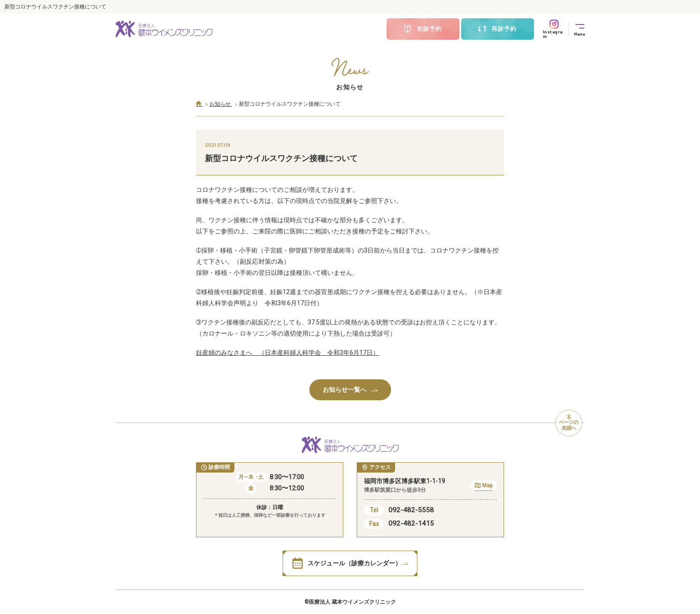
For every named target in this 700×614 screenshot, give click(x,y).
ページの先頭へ (569, 423)
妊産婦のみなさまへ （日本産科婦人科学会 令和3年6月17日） (287, 353)
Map (483, 487)
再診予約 (497, 29)
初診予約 (423, 29)
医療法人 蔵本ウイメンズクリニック (352, 602)
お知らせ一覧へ (350, 390)
